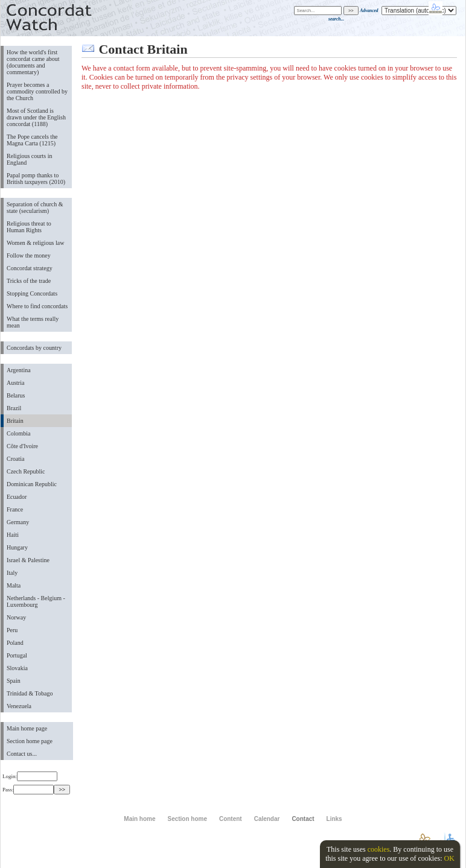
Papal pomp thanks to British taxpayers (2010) (36, 179)
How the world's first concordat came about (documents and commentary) (33, 62)
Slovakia (17, 668)
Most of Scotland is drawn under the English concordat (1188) (36, 117)
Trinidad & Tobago (30, 693)
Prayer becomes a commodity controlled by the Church (37, 91)
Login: (30, 776)
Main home (139, 819)
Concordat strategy (30, 268)
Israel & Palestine (28, 560)
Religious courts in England (29, 159)
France (15, 509)
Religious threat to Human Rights (29, 227)
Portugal (17, 655)
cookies (379, 849)
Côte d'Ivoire (22, 446)
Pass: (28, 790)
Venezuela (19, 706)
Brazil (14, 408)
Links (334, 819)
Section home (187, 819)
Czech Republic (26, 471)
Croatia (15, 459)
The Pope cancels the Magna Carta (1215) (32, 140)
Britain (15, 421)
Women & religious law (35, 243)
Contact (303, 819)
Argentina (19, 370)
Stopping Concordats (32, 293)
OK (449, 858)
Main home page (27, 728)
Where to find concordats (37, 306)
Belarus (16, 395)
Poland (15, 643)
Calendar (267, 819)
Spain (14, 681)
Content (231, 819)
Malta (14, 585)
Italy (12, 573)
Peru (12, 630)
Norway (16, 617)
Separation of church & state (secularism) (35, 207)
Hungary (17, 547)
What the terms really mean (33, 322)
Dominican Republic (32, 484)
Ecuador (17, 497)
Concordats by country (34, 348)
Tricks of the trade (29, 281)
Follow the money (29, 255)
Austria (15, 383)
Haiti (13, 535)
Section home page (30, 741)
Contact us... (22, 754)
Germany (18, 522)
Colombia (18, 433)
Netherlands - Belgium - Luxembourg (36, 601)
